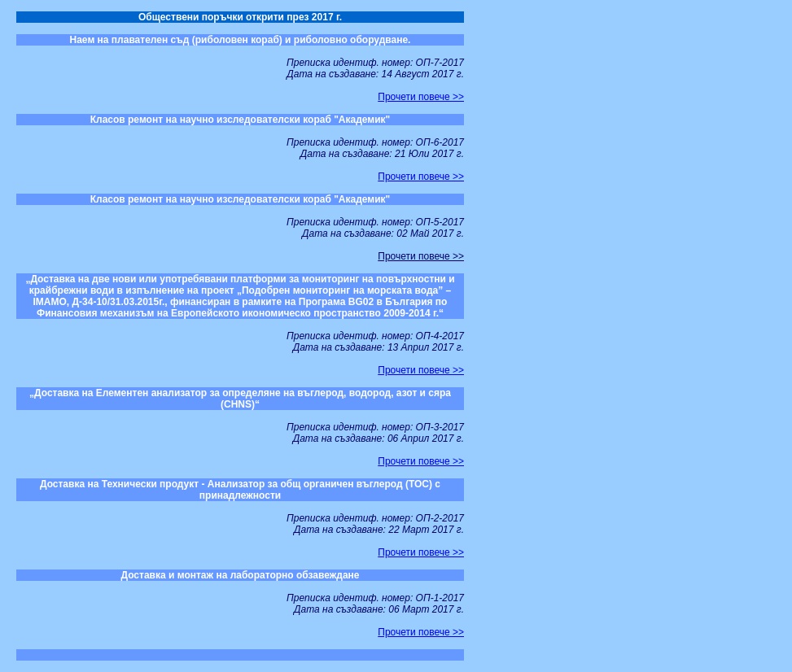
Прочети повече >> (421, 97)
